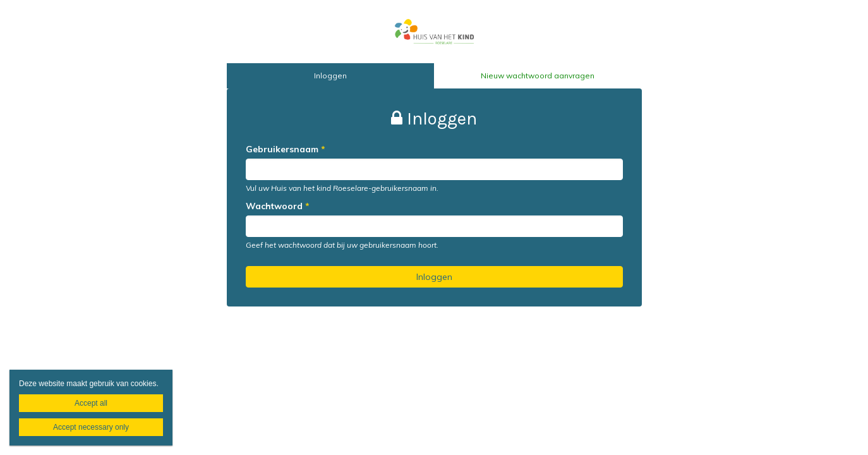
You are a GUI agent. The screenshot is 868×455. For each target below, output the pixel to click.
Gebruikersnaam (286, 149)
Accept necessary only (91, 427)
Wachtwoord (278, 206)
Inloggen (330, 76)
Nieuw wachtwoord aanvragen (538, 76)
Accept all (91, 403)
